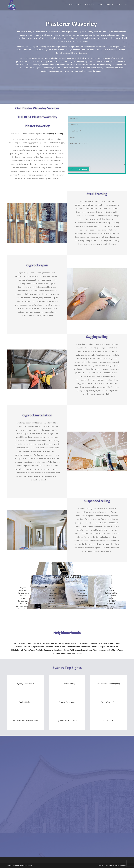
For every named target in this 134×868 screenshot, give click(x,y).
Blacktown (23, 591)
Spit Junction (39, 647)
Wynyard (95, 647)
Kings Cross (31, 643)
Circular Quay (20, 643)
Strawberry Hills (69, 643)
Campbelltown (23, 601)
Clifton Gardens (44, 643)
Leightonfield (68, 650)
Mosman (82, 593)
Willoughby (111, 601)
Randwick (82, 606)
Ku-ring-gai (52, 606)
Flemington (77, 654)
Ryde (111, 588)
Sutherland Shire (111, 593)
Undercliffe (85, 647)
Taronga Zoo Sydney (67, 702)
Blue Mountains (23, 593)
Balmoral (19, 650)
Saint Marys (112, 650)
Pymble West (29, 650)
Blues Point (28, 647)
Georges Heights (52, 647)
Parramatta (82, 601)
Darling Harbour (26, 702)
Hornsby (52, 598)
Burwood (23, 596)
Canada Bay (23, 604)
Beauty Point (87, 650)
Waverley (111, 598)
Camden (23, 598)
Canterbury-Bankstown (23, 606)
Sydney (111, 643)
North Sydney (82, 596)
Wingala (63, 647)
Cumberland (52, 588)
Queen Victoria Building (67, 721)
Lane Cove (82, 588)
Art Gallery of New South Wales (26, 721)
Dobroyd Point (74, 647)
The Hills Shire (111, 596)
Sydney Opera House (26, 684)
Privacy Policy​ (123, 866)
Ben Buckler (56, 643)
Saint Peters (66, 654)
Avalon (77, 650)
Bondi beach (108, 721)
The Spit (39, 650)
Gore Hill (94, 643)
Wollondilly (111, 604)
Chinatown (48, 650)
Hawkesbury (52, 596)
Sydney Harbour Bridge (67, 684)
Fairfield (52, 591)
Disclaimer (100, 866)
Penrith (82, 604)
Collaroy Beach (83, 643)
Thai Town (102, 643)
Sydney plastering (56, 134)
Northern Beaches (82, 598)
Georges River (52, 593)
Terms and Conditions (111, 866)
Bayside (23, 588)
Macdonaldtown (100, 650)
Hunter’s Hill (52, 601)
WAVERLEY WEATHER (67, 621)
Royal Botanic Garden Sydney (108, 684)
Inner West (52, 604)
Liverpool (82, 591)
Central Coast (23, 609)
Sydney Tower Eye (108, 702)
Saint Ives (58, 650)
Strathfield (111, 591)
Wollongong (111, 606)
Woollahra (111, 609)
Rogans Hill (104, 647)
